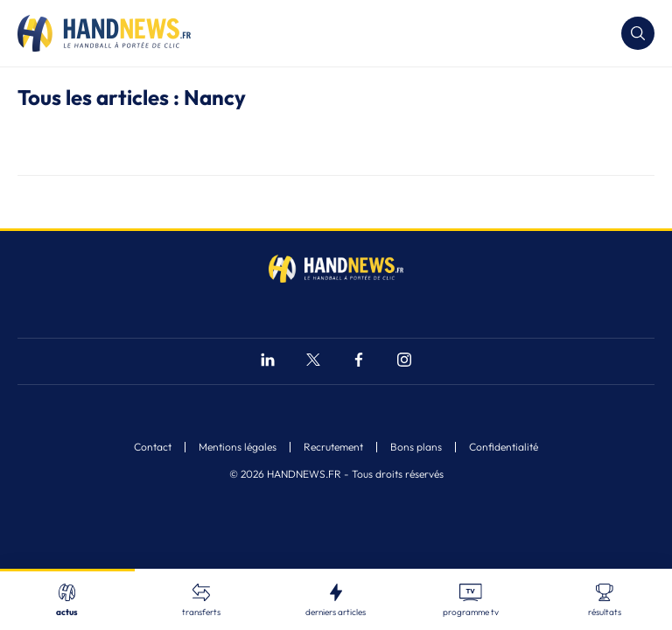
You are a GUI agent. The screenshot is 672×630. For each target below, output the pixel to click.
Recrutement (333, 447)
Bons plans (416, 447)
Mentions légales (238, 447)
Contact (153, 447)
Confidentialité (504, 447)
